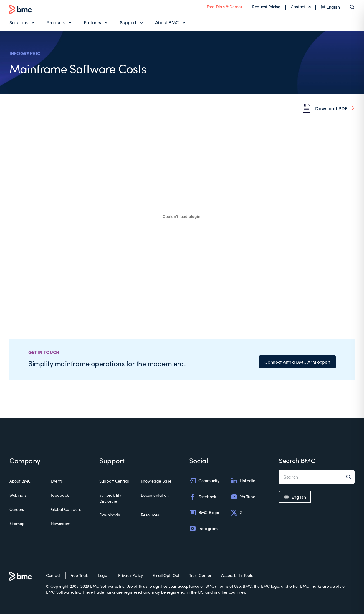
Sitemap (17, 523)
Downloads (109, 515)
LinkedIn (243, 481)
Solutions (19, 22)
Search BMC (297, 460)
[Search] (352, 7)
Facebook (203, 497)
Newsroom (61, 523)
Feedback (60, 495)
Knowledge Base (156, 481)
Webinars (18, 495)
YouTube (243, 497)
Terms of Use (229, 586)
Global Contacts (66, 509)
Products (56, 22)
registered (133, 592)
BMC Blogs (204, 513)
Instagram (203, 529)
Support (128, 22)
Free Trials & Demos (224, 7)
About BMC (167, 22)
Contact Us (301, 7)
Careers (17, 509)
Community (204, 481)
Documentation (155, 495)
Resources (150, 515)
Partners (92, 22)
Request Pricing (266, 7)
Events (57, 481)
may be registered (169, 592)
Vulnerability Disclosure (110, 498)
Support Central (114, 481)
